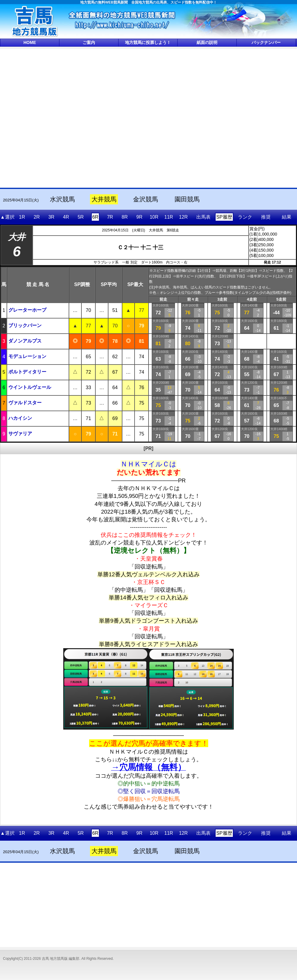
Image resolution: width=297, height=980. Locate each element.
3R (51, 217)
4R (66, 217)
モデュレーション (27, 356)
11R (169, 217)
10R (154, 217)
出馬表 (203, 217)
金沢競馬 (146, 199)
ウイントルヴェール (30, 387)
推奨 (266, 217)
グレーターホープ (27, 310)
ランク (245, 217)
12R (183, 217)
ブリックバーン (25, 325)
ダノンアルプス (25, 341)
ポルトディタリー (27, 372)
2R (37, 217)
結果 (287, 217)
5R (80, 217)
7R (110, 217)
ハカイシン (20, 418)
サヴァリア (20, 434)
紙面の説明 (207, 42)
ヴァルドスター (25, 403)
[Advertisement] (68, 118)
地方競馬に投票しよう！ (148, 42)
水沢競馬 (62, 199)
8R (125, 217)
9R (139, 217)
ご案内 (89, 42)
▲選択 (7, 217)
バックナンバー (266, 42)
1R (22, 217)
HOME (30, 42)
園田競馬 (187, 199)
